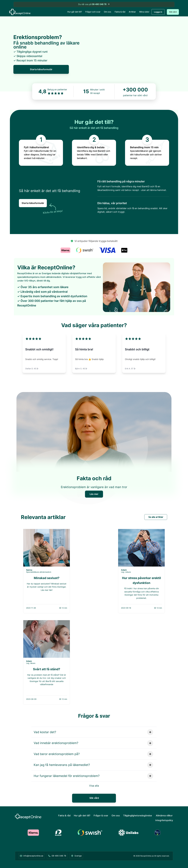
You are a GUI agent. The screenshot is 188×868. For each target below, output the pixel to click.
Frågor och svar (93, 12)
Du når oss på (94, 4)
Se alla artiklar (156, 517)
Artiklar (132, 12)
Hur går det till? (75, 12)
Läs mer (94, 494)
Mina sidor (144, 12)
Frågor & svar (101, 816)
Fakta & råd (120, 12)
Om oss (108, 12)
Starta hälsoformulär (41, 69)
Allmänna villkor (164, 816)
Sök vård (173, 12)
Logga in (158, 12)
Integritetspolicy (164, 820)
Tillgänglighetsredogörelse (138, 816)
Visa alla (94, 786)
